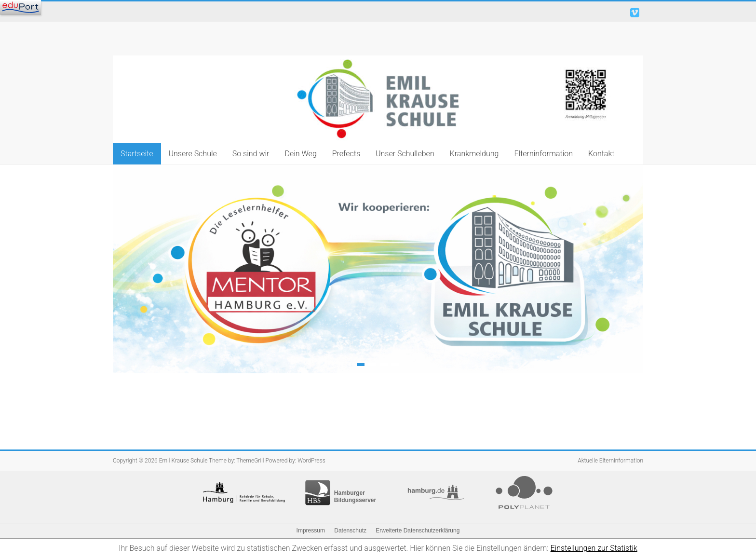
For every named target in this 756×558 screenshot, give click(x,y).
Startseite (137, 154)
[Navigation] (20, 7)
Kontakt (601, 154)
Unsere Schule (193, 154)
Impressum (311, 531)
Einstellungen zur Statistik (594, 548)
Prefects (346, 154)
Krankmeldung (474, 154)
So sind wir (251, 154)
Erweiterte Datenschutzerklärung (418, 531)
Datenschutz (350, 531)
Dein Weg (300, 154)
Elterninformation (543, 154)
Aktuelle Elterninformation (610, 461)
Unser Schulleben (405, 154)
